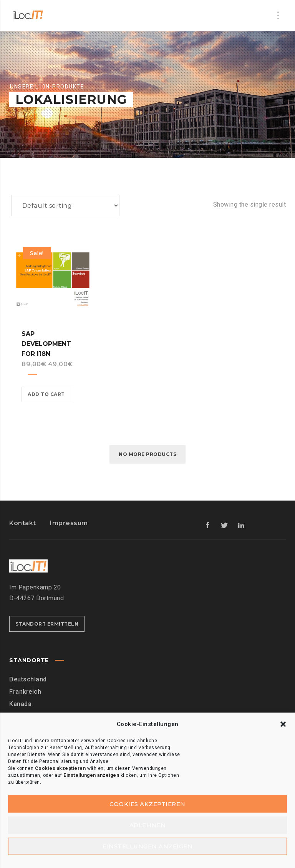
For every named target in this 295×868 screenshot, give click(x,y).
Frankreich (25, 692)
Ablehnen (148, 824)
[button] (283, 723)
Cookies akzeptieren (147, 803)
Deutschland (28, 679)
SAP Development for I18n (46, 344)
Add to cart (46, 394)
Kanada (20, 704)
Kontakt (23, 523)
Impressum (69, 523)
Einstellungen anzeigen (147, 846)
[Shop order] (65, 205)
